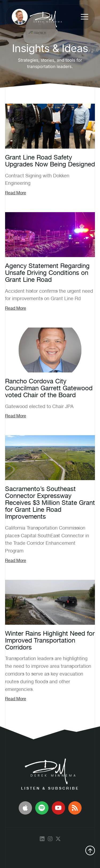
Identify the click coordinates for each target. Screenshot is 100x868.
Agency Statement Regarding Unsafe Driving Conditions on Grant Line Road (47, 273)
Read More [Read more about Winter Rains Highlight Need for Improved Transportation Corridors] (16, 699)
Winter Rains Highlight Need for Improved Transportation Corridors (50, 640)
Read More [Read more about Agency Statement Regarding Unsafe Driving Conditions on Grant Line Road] (16, 308)
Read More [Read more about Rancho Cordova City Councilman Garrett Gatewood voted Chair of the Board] (16, 416)
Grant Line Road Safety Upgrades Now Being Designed (50, 161)
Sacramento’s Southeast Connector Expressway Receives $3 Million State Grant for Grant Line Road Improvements (50, 503)
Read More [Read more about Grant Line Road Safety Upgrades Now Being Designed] (16, 193)
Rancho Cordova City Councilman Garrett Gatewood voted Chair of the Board (49, 388)
